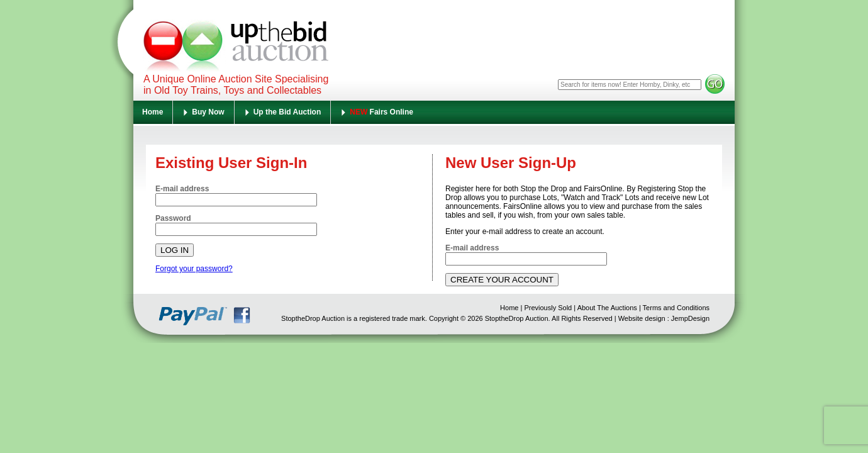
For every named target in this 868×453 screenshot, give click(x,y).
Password (173, 218)
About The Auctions (607, 308)
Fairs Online (381, 112)
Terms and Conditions (676, 308)
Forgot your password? (194, 269)
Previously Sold (548, 308)
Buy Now (208, 112)
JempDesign (690, 318)
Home (153, 112)
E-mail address (182, 189)
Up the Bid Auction (287, 112)
